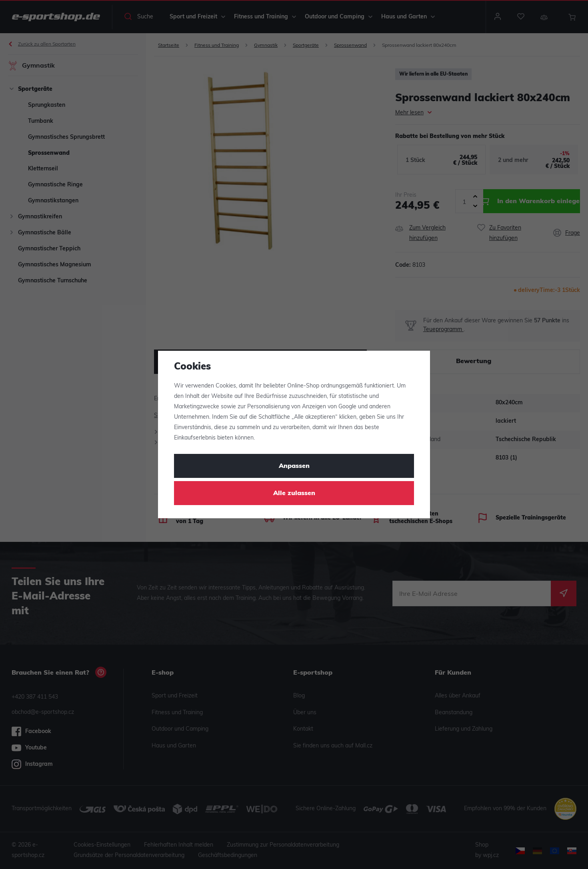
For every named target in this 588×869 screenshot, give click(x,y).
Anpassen (294, 466)
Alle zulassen (294, 493)
